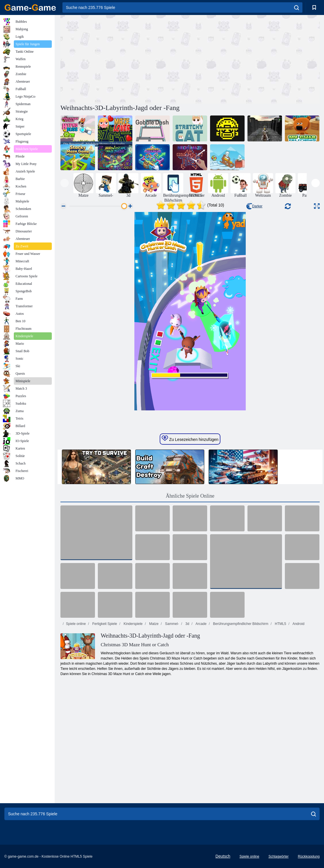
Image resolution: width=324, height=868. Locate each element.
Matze (153, 624)
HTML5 (280, 624)
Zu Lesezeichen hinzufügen (190, 439)
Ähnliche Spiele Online (190, 496)
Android (298, 624)
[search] (297, 7)
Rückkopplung (309, 856)
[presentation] (65, 183)
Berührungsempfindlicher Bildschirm (240, 624)
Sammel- (171, 624)
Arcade (201, 624)
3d (187, 624)
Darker (254, 206)
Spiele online (76, 624)
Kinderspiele (133, 624)
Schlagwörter (279, 856)
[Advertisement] (125, 58)
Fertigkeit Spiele (104, 624)
